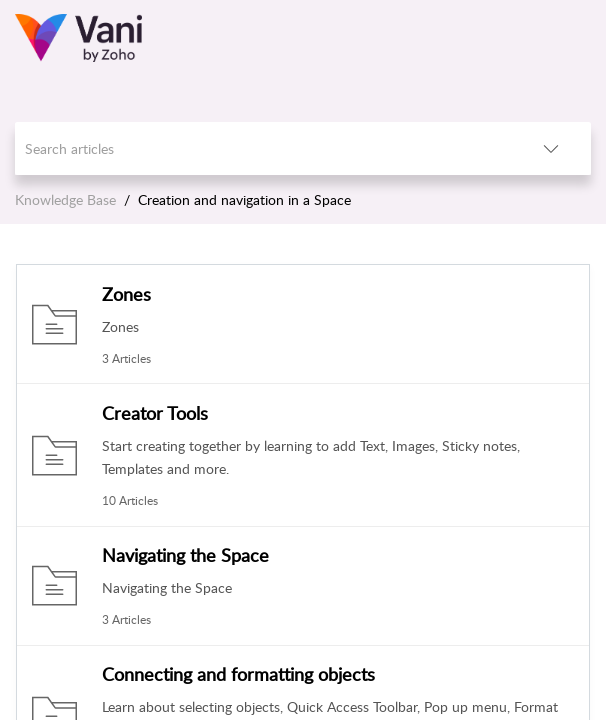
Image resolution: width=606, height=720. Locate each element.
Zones (126, 294)
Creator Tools (155, 413)
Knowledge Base (65, 199)
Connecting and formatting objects (238, 674)
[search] (263, 148)
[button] (551, 148)
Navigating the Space (185, 555)
